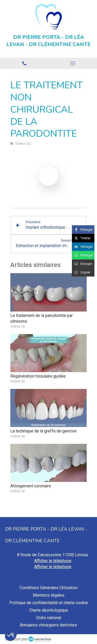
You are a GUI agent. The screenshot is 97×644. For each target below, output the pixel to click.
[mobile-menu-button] (73, 63)
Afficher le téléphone (53, 561)
